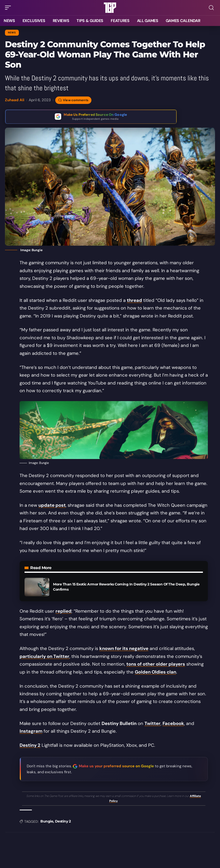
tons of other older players (156, 664)
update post (52, 505)
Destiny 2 (30, 745)
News (12, 33)
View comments (76, 100)
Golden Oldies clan (155, 672)
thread (134, 300)
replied (63, 611)
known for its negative (124, 649)
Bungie (47, 821)
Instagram (31, 731)
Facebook (173, 723)
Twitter (152, 723)
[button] (9, 8)
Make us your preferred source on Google (116, 766)
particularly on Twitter (44, 656)
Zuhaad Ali (15, 100)
